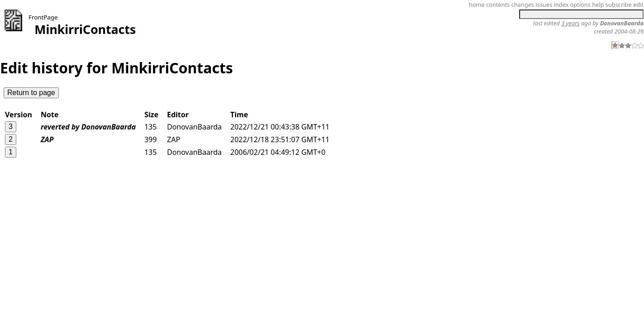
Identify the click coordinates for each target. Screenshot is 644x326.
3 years (571, 23)
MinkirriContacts (85, 29)
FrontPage (43, 17)
